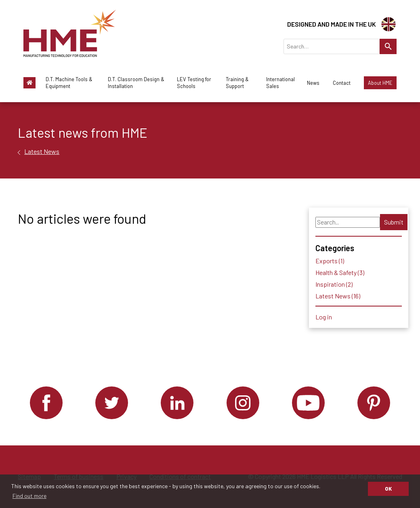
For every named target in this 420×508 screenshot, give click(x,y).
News (313, 83)
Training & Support (237, 83)
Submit (394, 222)
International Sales (280, 83)
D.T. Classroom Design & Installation (136, 83)
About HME (380, 83)
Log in (324, 317)
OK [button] (388, 489)
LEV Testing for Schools (194, 83)
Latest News (42, 151)
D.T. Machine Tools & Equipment (69, 83)
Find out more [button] (29, 496)
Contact (342, 83)
